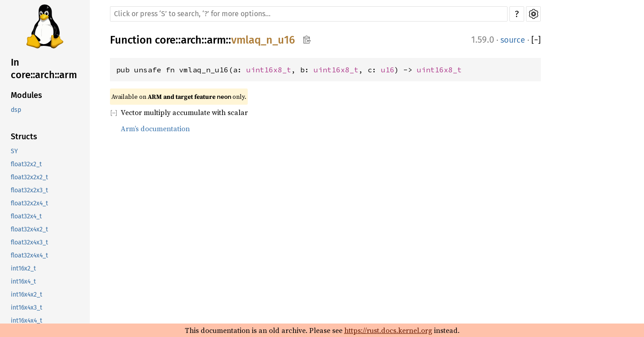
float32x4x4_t (29, 255)
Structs (24, 137)
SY (14, 151)
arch (191, 40)
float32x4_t (26, 216)
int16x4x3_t (26, 308)
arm (216, 40)
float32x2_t (26, 164)
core (165, 40)
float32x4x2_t (29, 229)
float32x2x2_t (29, 177)
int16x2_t (23, 268)
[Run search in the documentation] (309, 14)
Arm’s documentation (155, 129)
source (513, 40)
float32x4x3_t (29, 242)
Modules (26, 95)
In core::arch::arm (44, 69)
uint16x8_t (269, 70)
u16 (388, 70)
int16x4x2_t (26, 295)
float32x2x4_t (29, 203)
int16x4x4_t (26, 321)
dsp (16, 110)
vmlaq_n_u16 (263, 40)
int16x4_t (23, 282)
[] (536, 40)
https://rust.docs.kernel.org (388, 330)
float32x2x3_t (29, 190)
